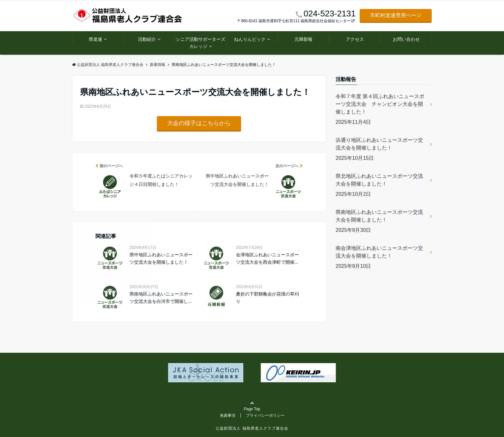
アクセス (355, 39)
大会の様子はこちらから (199, 123)
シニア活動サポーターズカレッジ (201, 43)
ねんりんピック (250, 39)
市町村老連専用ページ (396, 15)
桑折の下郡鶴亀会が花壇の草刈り (267, 297)
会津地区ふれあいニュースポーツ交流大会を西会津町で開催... (267, 258)
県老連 (95, 39)
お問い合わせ (406, 39)
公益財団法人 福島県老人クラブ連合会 (252, 428)
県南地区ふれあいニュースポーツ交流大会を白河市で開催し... (161, 297)
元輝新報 (303, 39)
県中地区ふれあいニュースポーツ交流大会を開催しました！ (161, 258)
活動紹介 (147, 39)
